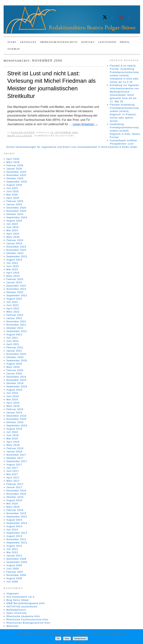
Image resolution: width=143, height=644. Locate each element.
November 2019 (16, 380)
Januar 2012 (14, 556)
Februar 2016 (15, 510)
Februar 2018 (15, 448)
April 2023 (13, 273)
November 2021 (16, 325)
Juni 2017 (13, 471)
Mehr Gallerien (20, 136)
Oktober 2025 (15, 178)
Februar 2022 (15, 315)
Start (12, 42)
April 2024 (13, 234)
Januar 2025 (14, 204)
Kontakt (88, 42)
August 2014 (14, 526)
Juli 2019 (12, 393)
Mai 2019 (12, 399)
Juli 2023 (12, 263)
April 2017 (13, 478)
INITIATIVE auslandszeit (22, 607)
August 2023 (14, 260)
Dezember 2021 (16, 321)
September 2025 (17, 182)
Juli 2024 (12, 224)
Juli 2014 (12, 530)
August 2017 (14, 465)
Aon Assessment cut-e (21, 597)
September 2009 (17, 562)
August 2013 (14, 536)
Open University (17, 613)
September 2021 (17, 331)
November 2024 (16, 211)
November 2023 (16, 250)
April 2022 (13, 308)
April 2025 (13, 198)
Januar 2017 (14, 487)
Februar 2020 (15, 370)
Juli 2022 (12, 302)
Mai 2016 (12, 504)
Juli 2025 (12, 188)
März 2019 (13, 406)
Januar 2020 (14, 373)
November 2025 (16, 175)
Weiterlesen (80, 638)
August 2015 (14, 520)
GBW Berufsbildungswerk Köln (26, 603)
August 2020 (14, 364)
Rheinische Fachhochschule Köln (27, 620)
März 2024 (13, 237)
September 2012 (17, 543)
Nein (67, 638)
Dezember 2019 (16, 377)
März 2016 (13, 507)
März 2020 (13, 367)
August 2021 (14, 334)
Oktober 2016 (15, 497)
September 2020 (17, 360)
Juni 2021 (13, 341)
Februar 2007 (15, 572)
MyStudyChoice (16, 610)
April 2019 (13, 403)
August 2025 (14, 185)
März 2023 (13, 276)
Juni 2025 (13, 191)
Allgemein (13, 594)
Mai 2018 (12, 439)
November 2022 (16, 289)
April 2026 (13, 159)
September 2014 (17, 523)
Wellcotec (13, 626)
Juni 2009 (13, 569)
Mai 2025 (12, 195)
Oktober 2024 (15, 214)
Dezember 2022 (16, 286)
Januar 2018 (14, 452)
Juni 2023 (13, 266)
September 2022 (17, 295)
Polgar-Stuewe (23, 132)
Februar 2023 (15, 279)
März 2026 (13, 162)
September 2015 (17, 517)
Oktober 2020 (15, 357)
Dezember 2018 (16, 416)
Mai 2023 (12, 269)
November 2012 (16, 539)
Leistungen (107, 42)
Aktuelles (28, 42)
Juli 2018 (12, 432)
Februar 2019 (15, 409)
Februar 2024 (15, 240)
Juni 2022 (13, 305)
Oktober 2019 (15, 383)
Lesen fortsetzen (85, 124)
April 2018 (13, 442)
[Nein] (138, 637)
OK (58, 638)
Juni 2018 (13, 435)
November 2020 (16, 354)
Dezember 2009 (16, 559)
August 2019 (14, 390)
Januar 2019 (14, 413)
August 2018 (14, 429)
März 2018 (13, 445)
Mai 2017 (12, 474)
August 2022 (14, 299)
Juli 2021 (12, 338)
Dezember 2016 (16, 491)
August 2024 (14, 221)
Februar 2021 (15, 347)
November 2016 (16, 494)
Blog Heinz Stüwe (18, 600)
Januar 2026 (14, 169)
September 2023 (17, 256)
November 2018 (16, 419)
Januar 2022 (14, 318)
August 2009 (14, 565)
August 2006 (14, 578)
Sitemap (14, 49)
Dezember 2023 (16, 247)
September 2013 (17, 533)
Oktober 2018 (15, 422)
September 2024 (17, 217)
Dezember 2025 (16, 172)
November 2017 (16, 455)
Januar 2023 (14, 282)
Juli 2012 (12, 549)
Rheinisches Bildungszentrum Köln (28, 623)
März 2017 (13, 481)
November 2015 (16, 513)
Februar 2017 (15, 484)
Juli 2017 (12, 468)
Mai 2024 (12, 230)
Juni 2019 (13, 396)
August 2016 (14, 500)
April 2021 (13, 344)
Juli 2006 (12, 582)
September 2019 (17, 386)
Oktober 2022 (15, 292)
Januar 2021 (14, 351)
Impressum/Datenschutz (59, 42)
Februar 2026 (15, 165)
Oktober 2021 (15, 328)
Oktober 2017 (15, 458)
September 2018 (17, 426)
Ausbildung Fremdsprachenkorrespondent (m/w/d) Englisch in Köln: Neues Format (125, 131)
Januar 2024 (14, 243)
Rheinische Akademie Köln (23, 616)
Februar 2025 (15, 201)
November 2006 (16, 575)
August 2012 (14, 546)
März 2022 (13, 312)
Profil (125, 42)
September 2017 (17, 461)
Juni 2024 (13, 227)
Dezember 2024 (16, 208)
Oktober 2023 (15, 253)
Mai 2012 (12, 552)
